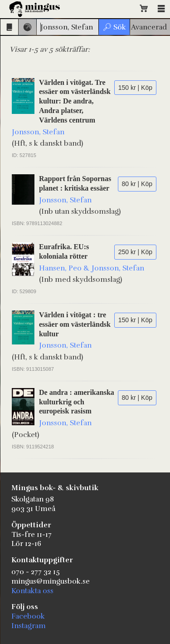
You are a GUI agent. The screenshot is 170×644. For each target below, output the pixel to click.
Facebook (28, 616)
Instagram (29, 626)
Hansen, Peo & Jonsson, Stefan (92, 268)
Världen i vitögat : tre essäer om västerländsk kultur (75, 324)
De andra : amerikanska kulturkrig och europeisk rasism (77, 402)
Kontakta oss (32, 591)
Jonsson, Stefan (38, 132)
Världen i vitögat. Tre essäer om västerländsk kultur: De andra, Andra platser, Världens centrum (75, 101)
